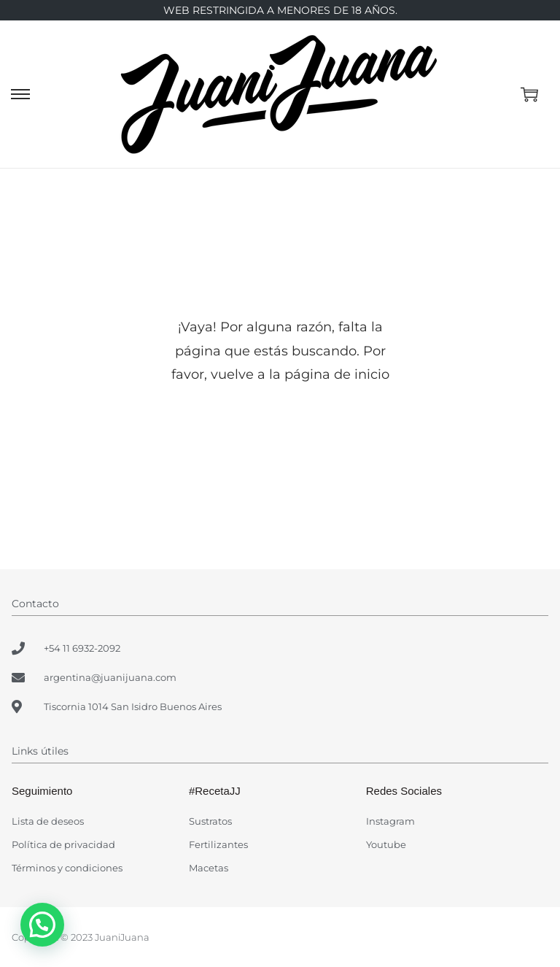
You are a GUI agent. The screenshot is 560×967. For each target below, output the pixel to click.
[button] (42, 925)
